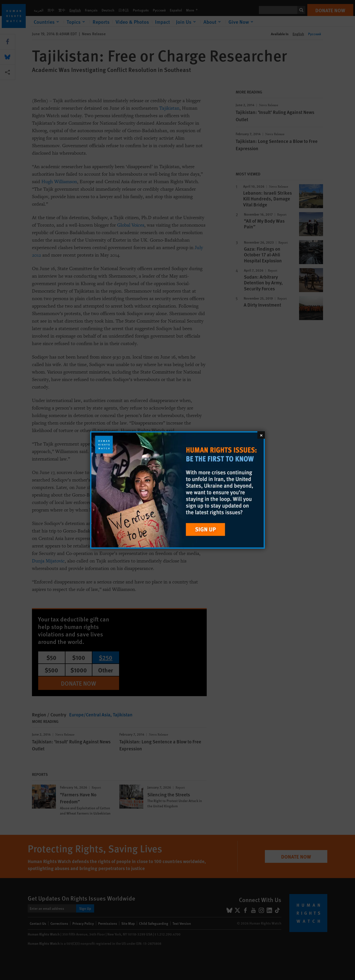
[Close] (261, 435)
